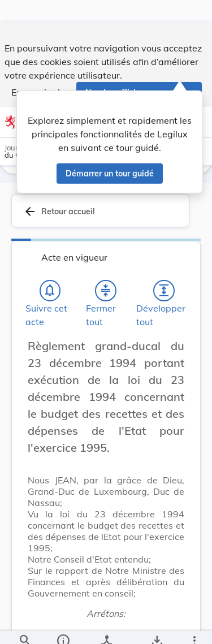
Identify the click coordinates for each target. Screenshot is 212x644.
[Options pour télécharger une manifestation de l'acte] (156, 626)
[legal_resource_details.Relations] (106, 626)
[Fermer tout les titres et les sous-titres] (106, 295)
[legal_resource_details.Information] (62, 626)
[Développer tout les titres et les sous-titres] (164, 295)
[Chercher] (25, 626)
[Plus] (194, 626)
